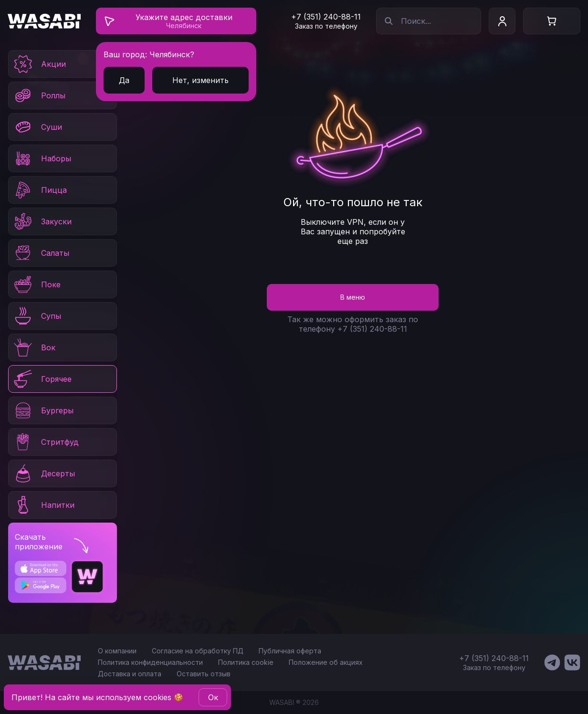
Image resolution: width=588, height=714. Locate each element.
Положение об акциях (326, 662)
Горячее (42, 379)
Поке (37, 284)
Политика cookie (246, 662)
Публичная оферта (290, 651)
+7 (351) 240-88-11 (326, 17)
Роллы (39, 95)
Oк (213, 697)
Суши (37, 127)
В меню (353, 297)
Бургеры (43, 410)
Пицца (40, 190)
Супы (37, 316)
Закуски (42, 221)
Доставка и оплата (130, 674)
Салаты (41, 253)
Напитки (43, 505)
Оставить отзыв (204, 674)
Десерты (44, 473)
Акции (39, 64)
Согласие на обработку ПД (198, 651)
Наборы (42, 158)
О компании (117, 651)
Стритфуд (46, 442)
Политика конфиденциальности (150, 662)
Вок (34, 347)
